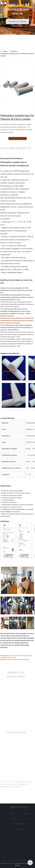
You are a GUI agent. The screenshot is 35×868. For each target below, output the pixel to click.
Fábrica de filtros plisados (19, 634)
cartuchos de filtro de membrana (10, 645)
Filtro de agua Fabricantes (14, 636)
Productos (14, 51)
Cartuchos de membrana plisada (15, 641)
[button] (22, 3)
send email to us (18, 139)
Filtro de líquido (5, 634)
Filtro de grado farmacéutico (20, 643)
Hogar (5, 51)
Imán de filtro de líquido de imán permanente (16, 660)
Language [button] (31, 3)
